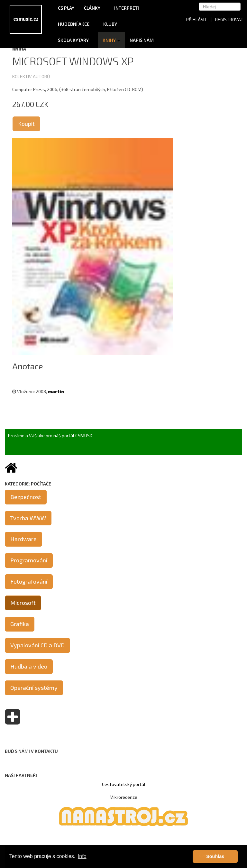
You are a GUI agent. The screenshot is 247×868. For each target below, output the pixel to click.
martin (56, 391)
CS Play (66, 8)
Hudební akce (76, 24)
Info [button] (82, 856)
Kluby (110, 24)
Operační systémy (34, 688)
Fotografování (29, 581)
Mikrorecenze (123, 797)
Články (94, 8)
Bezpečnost (26, 497)
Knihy (111, 40)
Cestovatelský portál (124, 784)
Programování (29, 560)
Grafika (20, 624)
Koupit (26, 124)
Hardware (23, 539)
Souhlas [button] (215, 856)
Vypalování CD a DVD (37, 645)
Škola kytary (75, 40)
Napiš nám (142, 40)
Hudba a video (29, 666)
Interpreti (129, 8)
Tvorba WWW (28, 518)
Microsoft (23, 603)
